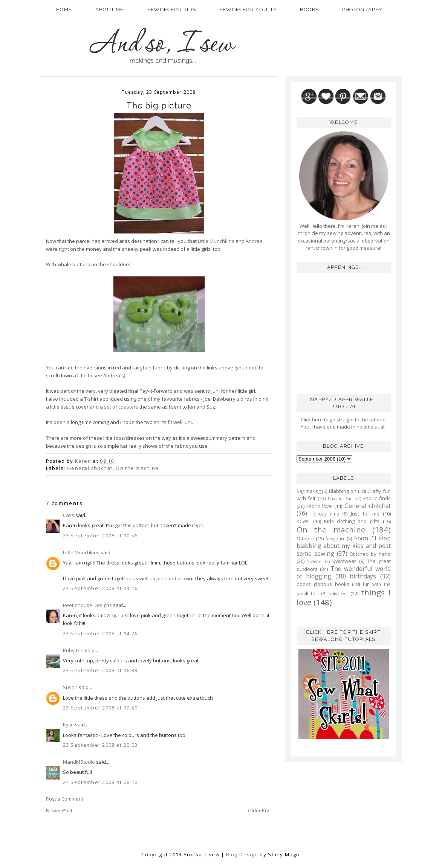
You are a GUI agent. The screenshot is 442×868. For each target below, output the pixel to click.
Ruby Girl (73, 650)
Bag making (309, 491)
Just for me (365, 514)
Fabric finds (377, 498)
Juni (216, 391)
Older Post (260, 810)
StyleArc (315, 561)
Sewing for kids (172, 10)
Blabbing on (343, 491)
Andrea (254, 241)
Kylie (68, 725)
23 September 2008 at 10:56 (100, 535)
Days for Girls (341, 499)
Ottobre (305, 538)
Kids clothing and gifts (352, 521)
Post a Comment (65, 799)
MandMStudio (79, 762)
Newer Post (59, 810)
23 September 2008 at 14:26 (100, 633)
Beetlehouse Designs (87, 605)
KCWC (303, 521)
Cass (69, 515)
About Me (109, 10)
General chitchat (90, 468)
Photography (362, 10)
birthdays (363, 576)
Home (64, 10)
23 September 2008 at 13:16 (100, 588)
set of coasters (121, 407)
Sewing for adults (248, 10)
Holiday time (325, 514)
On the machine (137, 468)
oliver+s (339, 593)
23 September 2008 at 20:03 (100, 745)
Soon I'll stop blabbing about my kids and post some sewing (344, 546)
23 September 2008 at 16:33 (100, 670)
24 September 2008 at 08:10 (100, 782)
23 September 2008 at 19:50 (100, 708)
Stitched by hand (370, 554)
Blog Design (242, 854)
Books (309, 10)
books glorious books (323, 584)
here (317, 420)
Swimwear (344, 561)
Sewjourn (336, 538)
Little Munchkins (216, 241)
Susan (70, 687)
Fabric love (319, 506)
